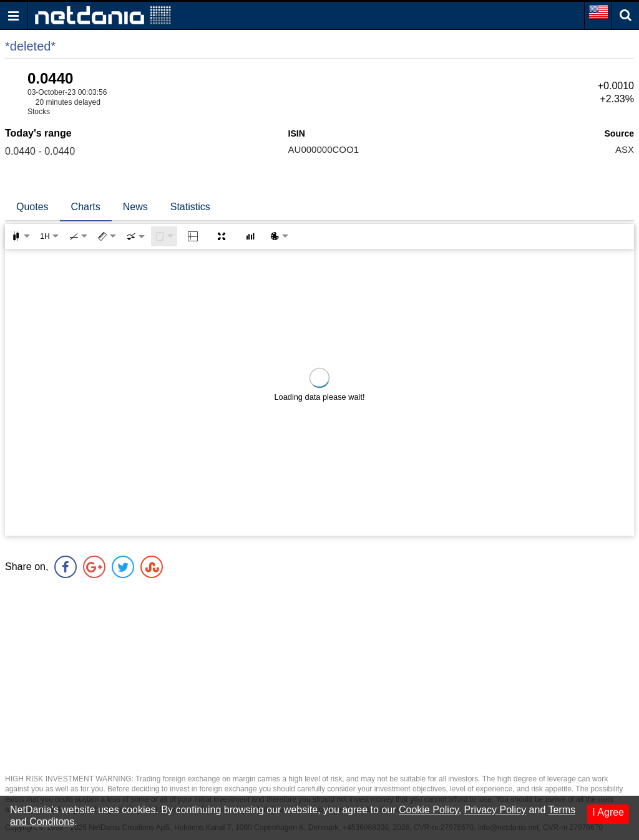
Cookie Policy (429, 810)
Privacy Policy (495, 810)
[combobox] (135, 236)
